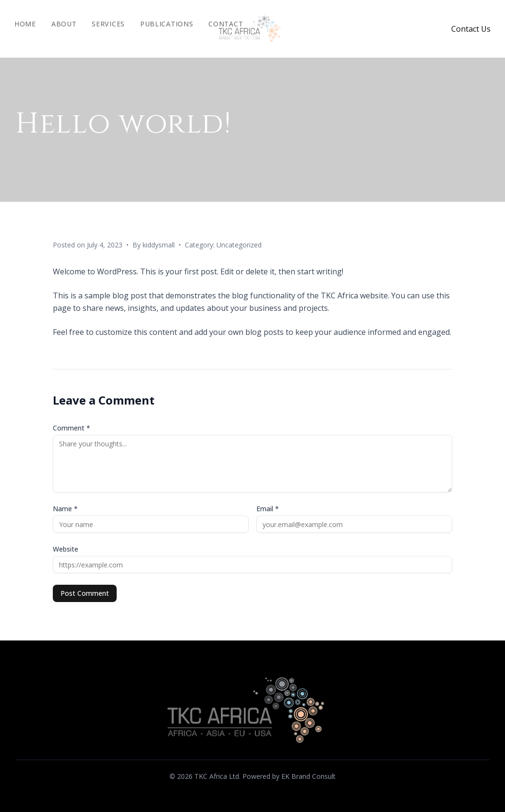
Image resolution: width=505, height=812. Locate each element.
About (64, 24)
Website (66, 549)
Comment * (72, 428)
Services (108, 24)
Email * (268, 509)
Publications (167, 24)
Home (25, 24)
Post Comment (85, 593)
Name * (65, 509)
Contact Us (471, 29)
